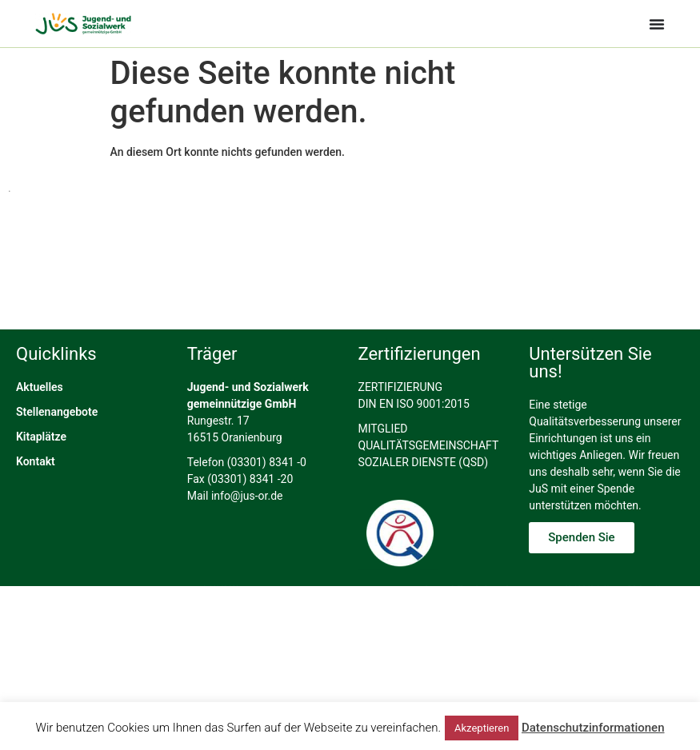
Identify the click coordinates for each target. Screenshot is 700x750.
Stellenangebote (57, 442)
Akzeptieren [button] (482, 728)
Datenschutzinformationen (593, 728)
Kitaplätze (41, 467)
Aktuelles (40, 417)
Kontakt (36, 492)
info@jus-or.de (247, 526)
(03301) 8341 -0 (267, 493)
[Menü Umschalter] (657, 24)
